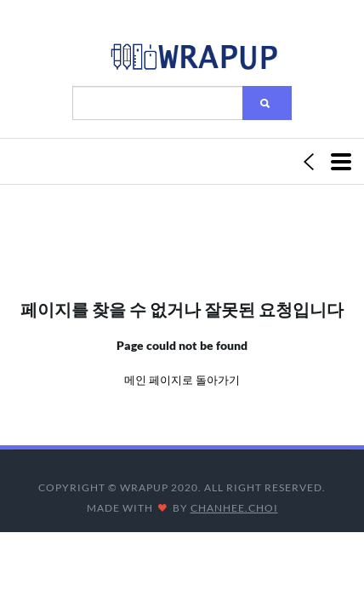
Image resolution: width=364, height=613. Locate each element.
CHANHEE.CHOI (234, 508)
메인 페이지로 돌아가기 (182, 380)
